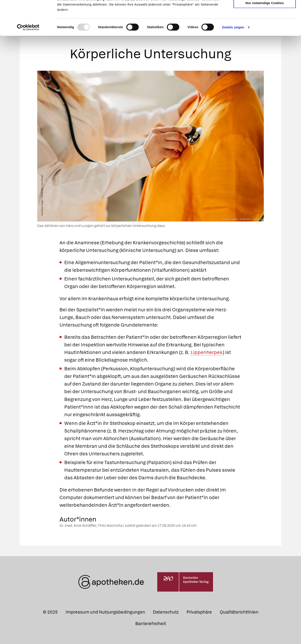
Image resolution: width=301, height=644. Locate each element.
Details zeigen (233, 60)
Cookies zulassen (265, 11)
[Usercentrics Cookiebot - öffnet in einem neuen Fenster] (28, 60)
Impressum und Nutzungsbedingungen (105, 611)
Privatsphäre (199, 611)
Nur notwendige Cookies (265, 35)
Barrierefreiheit (151, 623)
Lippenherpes (206, 351)
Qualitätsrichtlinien (239, 611)
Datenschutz (166, 611)
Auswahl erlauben (265, 23)
